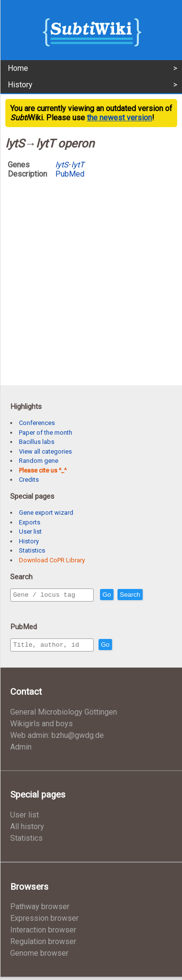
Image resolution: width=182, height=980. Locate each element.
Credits (29, 480)
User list (30, 531)
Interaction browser (43, 933)
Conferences (37, 423)
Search (151, 595)
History (20, 85)
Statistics (32, 550)
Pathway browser (40, 909)
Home (18, 68)
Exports (30, 522)
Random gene (39, 461)
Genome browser (39, 956)
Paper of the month (46, 433)
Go (128, 595)
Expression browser (44, 921)
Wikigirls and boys (41, 727)
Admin (21, 750)
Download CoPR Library (52, 560)
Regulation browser (43, 944)
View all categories (45, 451)
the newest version (119, 118)
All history (27, 829)
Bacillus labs (37, 442)
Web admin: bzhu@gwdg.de (57, 738)
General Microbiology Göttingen (64, 715)
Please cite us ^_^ (43, 470)
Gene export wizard (46, 513)
